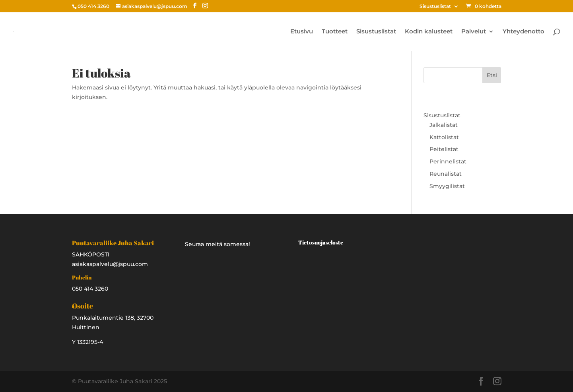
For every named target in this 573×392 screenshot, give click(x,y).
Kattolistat (444, 137)
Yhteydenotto (523, 32)
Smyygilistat (447, 186)
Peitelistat (444, 149)
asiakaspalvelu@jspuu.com (110, 264)
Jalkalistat (444, 125)
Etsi (492, 75)
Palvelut (474, 32)
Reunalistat (446, 174)
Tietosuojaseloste (321, 242)
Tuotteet (335, 32)
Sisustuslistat (435, 7)
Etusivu (302, 32)
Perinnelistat (448, 161)
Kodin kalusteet (429, 32)
